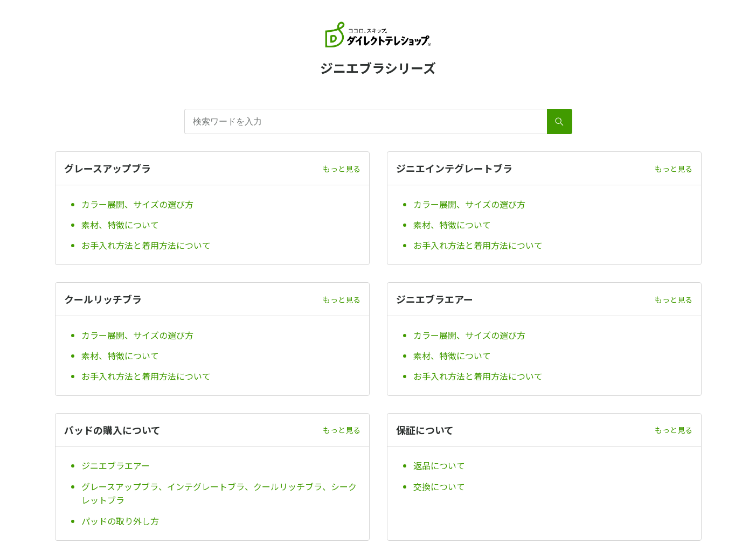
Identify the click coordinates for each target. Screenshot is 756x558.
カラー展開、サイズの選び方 (137, 204)
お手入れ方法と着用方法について (146, 245)
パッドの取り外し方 (120, 521)
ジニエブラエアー (116, 465)
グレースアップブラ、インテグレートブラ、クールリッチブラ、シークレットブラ (219, 493)
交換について (439, 486)
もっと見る (342, 169)
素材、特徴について (120, 225)
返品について (439, 465)
